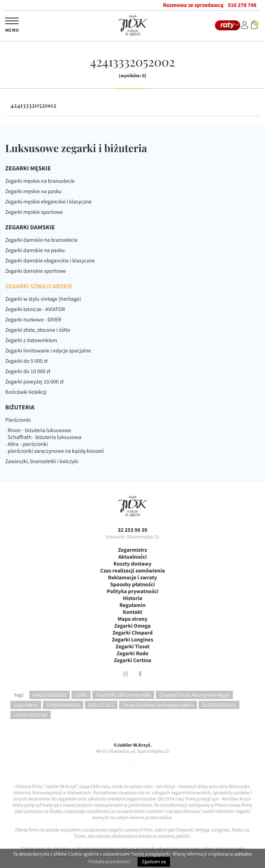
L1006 (81, 695)
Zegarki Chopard (132, 633)
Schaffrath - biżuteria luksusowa (44, 437)
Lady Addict (26, 705)
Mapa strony (132, 619)
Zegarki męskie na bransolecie (40, 181)
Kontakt (132, 612)
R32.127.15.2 (101, 705)
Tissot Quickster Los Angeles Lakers (158, 705)
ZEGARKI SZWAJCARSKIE (39, 286)
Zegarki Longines (133, 640)
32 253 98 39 (133, 530)
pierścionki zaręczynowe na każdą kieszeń (56, 451)
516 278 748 (242, 5)
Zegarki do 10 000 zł (28, 371)
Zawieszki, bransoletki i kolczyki (42, 461)
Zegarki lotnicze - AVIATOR (35, 309)
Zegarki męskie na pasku (33, 191)
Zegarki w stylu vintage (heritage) (43, 299)
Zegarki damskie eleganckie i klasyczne (50, 261)
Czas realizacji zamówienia (132, 571)
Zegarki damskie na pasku (35, 250)
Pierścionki (18, 420)
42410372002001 (50, 695)
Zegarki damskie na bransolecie (41, 240)
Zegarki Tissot (132, 647)
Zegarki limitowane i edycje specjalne (48, 351)
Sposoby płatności (132, 585)
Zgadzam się (154, 862)
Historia (133, 598)
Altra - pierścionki (28, 444)
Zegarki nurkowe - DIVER (33, 320)
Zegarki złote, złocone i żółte (38, 330)
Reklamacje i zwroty (133, 578)
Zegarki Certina (132, 660)
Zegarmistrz (132, 550)
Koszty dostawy (132, 564)
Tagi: (19, 695)
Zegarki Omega (132, 626)
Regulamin (133, 605)
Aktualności (132, 557)
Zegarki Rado (132, 654)
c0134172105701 (31, 715)
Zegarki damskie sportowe (35, 271)
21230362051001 (219, 705)
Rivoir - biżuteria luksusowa (39, 430)
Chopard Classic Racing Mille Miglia (195, 695)
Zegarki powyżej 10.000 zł (34, 382)
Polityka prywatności (132, 591)
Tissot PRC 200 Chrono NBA (123, 695)
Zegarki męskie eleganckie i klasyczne (48, 202)
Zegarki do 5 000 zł (26, 361)
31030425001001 (63, 705)
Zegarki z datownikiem (31, 340)
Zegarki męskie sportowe (34, 212)
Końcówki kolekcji (26, 392)
